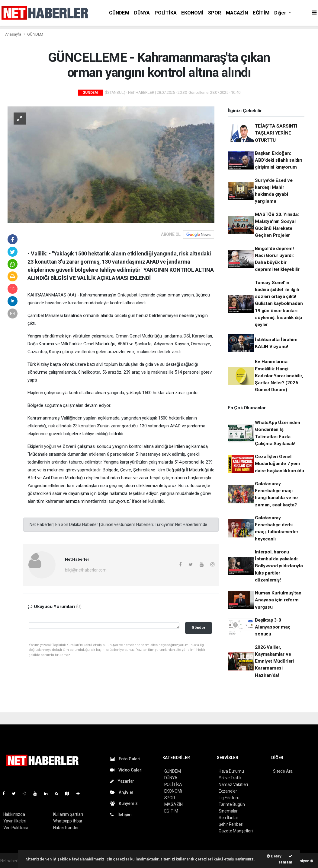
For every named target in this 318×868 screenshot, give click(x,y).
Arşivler (122, 792)
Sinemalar (228, 811)
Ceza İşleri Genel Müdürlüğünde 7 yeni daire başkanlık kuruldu (279, 464)
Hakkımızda (14, 814)
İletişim (121, 815)
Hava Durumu (231, 771)
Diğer (281, 13)
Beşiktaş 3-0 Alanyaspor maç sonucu (273, 627)
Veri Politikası (16, 828)
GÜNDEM (119, 13)
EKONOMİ (192, 13)
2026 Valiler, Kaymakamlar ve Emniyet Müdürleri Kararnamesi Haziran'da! (274, 661)
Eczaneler (228, 791)
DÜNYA (142, 13)
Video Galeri (126, 770)
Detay (274, 856)
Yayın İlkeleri (15, 821)
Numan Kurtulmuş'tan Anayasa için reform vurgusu (278, 600)
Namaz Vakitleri (233, 784)
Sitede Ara (283, 771)
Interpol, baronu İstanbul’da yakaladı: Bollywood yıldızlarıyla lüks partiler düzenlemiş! (279, 566)
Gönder (199, 627)
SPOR (215, 13)
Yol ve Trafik (230, 778)
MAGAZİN (237, 13)
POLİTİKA (165, 13)
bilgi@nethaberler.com (86, 570)
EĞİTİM (261, 13)
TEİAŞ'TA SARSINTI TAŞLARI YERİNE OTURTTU (276, 133)
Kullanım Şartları (68, 814)
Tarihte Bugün (232, 804)
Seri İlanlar (228, 818)
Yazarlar (122, 781)
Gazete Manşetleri (236, 831)
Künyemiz (124, 803)
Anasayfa (14, 34)
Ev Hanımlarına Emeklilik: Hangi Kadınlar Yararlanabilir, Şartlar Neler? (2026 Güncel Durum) (279, 376)
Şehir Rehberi (231, 824)
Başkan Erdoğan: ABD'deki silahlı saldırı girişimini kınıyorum (278, 160)
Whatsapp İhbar (68, 821)
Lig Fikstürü (229, 798)
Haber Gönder (66, 828)
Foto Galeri (125, 759)
